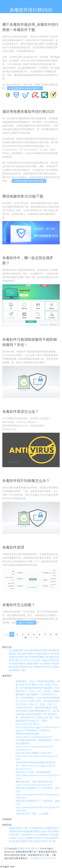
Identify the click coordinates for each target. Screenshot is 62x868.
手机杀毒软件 (52, 838)
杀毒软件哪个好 (34, 663)
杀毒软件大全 (26, 667)
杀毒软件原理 (13, 547)
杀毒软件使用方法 (35, 838)
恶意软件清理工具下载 (44, 841)
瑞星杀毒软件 (28, 654)
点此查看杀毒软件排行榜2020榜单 (29, 181)
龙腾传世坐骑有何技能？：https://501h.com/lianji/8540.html (34, 735)
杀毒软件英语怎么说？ (21, 411)
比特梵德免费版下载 (39, 657)
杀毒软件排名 (52, 828)
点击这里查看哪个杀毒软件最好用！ (25, 88)
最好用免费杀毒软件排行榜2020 (28, 111)
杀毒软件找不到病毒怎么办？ (26, 480)
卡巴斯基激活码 (36, 828)
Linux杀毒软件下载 (43, 835)
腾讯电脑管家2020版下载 (23, 196)
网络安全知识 (40, 831)
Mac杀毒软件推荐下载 (20, 841)
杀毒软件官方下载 (18, 828)
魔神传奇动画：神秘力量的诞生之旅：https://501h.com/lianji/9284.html (35, 783)
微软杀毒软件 (19, 663)
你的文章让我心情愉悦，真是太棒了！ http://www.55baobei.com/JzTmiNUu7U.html (37, 756)
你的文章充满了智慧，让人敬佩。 (33, 814)
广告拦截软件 (26, 835)
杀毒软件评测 (16, 831)
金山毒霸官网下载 (18, 650)
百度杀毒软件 (42, 654)
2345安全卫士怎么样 (30, 660)
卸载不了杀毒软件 (26, 623)
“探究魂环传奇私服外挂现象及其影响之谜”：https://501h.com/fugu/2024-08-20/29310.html (36, 766)
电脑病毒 (28, 831)
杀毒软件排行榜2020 (29, 848)
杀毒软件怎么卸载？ (19, 605)
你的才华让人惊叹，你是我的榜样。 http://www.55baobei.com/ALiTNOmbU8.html (37, 775)
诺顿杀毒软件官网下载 (40, 650)
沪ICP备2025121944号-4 (43, 858)
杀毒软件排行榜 (41, 667)
